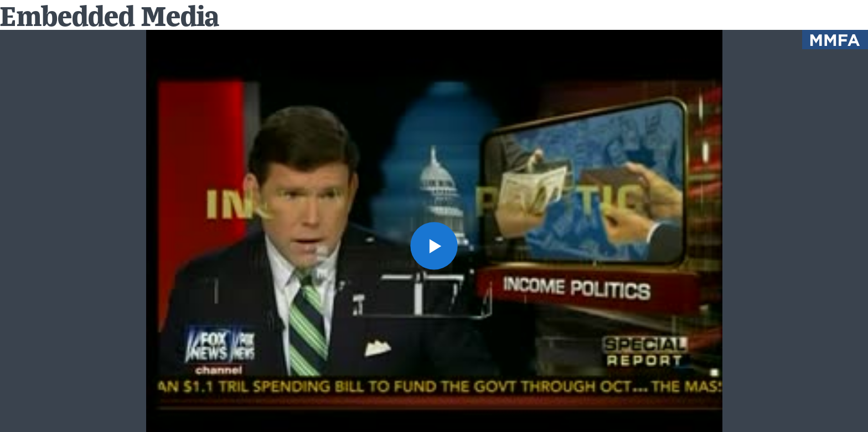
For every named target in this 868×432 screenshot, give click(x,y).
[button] (434, 246)
